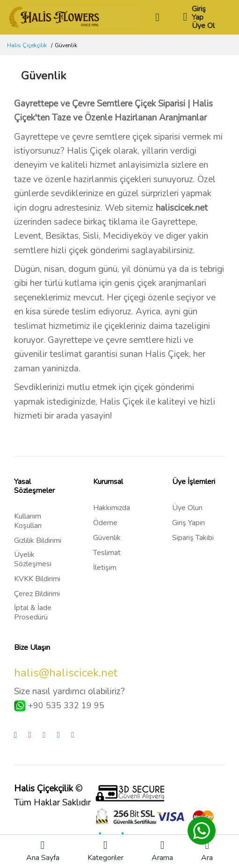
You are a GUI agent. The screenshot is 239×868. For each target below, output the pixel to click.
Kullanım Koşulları (28, 521)
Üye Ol (203, 26)
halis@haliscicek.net (66, 673)
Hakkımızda (112, 508)
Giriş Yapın (188, 523)
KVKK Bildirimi (37, 579)
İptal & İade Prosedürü (33, 612)
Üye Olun (187, 508)
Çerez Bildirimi (37, 594)
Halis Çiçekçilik (27, 45)
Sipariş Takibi (193, 538)
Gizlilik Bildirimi (38, 541)
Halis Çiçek (89, 151)
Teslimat (107, 553)
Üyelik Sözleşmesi (33, 559)
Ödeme (105, 523)
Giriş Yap (199, 13)
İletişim (105, 568)
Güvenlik (107, 538)
